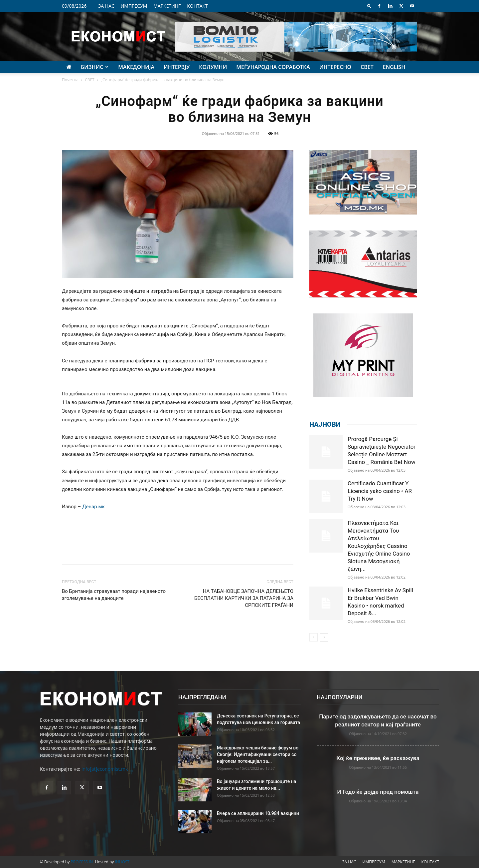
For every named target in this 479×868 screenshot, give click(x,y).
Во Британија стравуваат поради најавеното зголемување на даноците (114, 595)
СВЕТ (367, 67)
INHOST (122, 862)
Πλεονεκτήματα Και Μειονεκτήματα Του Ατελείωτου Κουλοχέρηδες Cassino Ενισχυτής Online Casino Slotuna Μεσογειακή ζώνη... (379, 546)
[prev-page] (314, 637)
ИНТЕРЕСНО (335, 67)
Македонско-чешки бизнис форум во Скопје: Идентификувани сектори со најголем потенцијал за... (258, 754)
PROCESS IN (82, 862)
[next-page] (324, 637)
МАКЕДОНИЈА (136, 67)
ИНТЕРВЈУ (177, 67)
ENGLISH (394, 67)
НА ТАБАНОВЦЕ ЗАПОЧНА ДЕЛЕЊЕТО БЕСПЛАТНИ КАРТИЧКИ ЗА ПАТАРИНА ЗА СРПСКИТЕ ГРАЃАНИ (244, 598)
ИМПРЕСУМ (134, 6)
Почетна (70, 80)
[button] (369, 6)
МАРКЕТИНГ (167, 6)
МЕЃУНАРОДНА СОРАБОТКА (273, 67)
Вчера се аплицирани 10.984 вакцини (258, 813)
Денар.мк (93, 507)
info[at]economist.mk (105, 769)
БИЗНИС (95, 67)
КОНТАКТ (197, 6)
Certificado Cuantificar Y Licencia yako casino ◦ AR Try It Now (380, 491)
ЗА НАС (106, 6)
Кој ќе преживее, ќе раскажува (378, 758)
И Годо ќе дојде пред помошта (378, 792)
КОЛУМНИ (213, 67)
